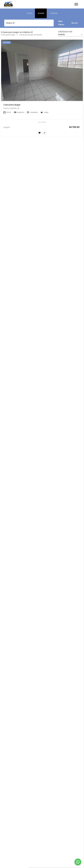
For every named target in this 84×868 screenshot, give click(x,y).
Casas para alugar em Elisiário (31, 35)
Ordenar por (65, 32)
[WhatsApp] (78, 862)
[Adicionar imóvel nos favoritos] (40, 133)
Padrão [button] (62, 34)
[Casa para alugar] (42, 70)
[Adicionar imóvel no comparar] (44, 133)
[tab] (29, 13)
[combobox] (29, 23)
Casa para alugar (12, 105)
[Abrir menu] (76, 4)
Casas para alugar (8, 35)
